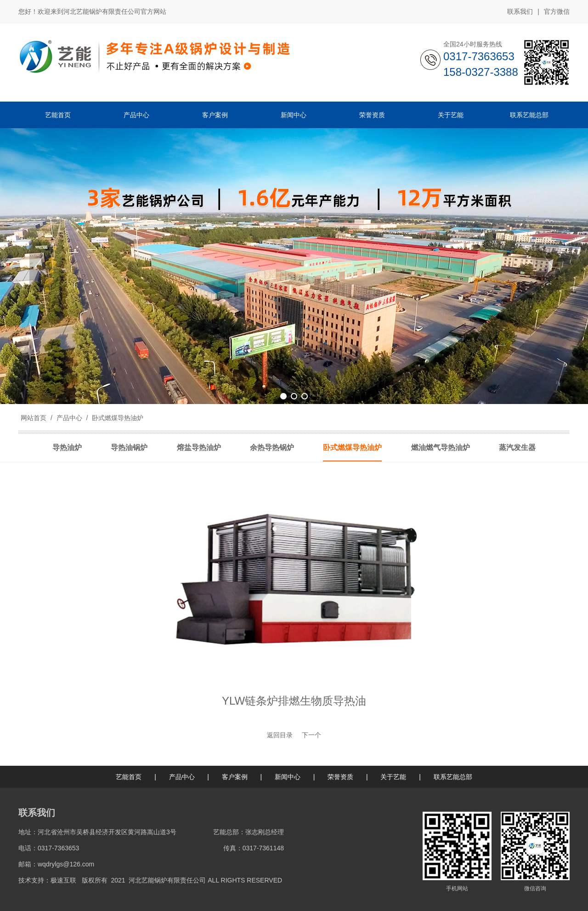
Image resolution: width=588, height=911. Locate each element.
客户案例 (235, 777)
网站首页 (34, 418)
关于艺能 (393, 777)
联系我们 (520, 11)
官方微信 (557, 12)
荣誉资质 (340, 777)
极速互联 (63, 880)
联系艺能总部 (453, 777)
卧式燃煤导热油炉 (117, 418)
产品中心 (69, 418)
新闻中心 (288, 777)
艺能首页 (129, 777)
